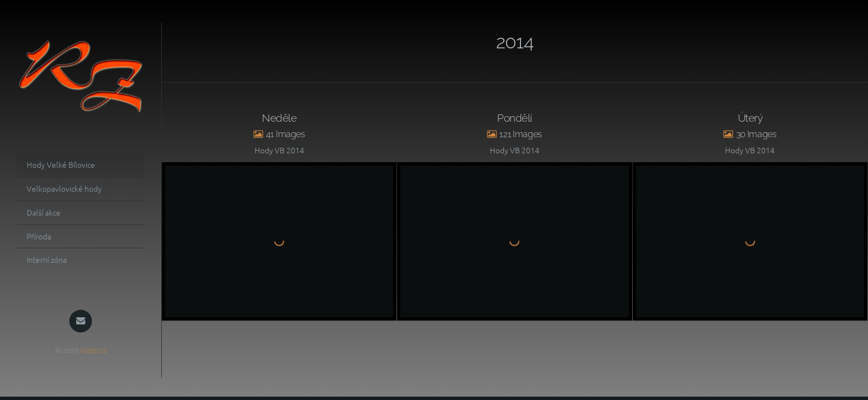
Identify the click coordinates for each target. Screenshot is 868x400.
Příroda (39, 236)
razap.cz (94, 350)
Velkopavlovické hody (64, 188)
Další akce (44, 212)
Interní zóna (47, 259)
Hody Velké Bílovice (61, 164)
